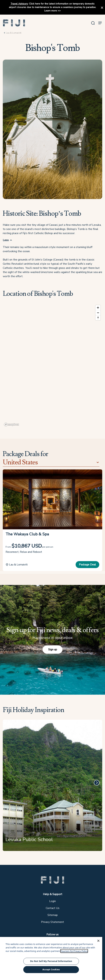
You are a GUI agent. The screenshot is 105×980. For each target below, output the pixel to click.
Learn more (51, 11)
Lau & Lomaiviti (14, 33)
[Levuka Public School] (52, 787)
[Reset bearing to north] (98, 318)
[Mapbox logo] (11, 425)
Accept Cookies (51, 969)
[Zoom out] (98, 313)
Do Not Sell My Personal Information (51, 961)
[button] (14, 23)
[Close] (98, 941)
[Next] (97, 783)
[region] (52, 365)
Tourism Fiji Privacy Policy (74, 951)
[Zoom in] (98, 308)
